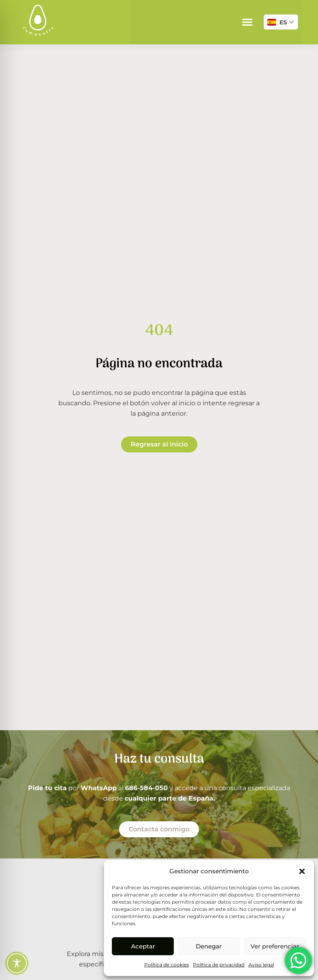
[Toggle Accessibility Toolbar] (17, 963)
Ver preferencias (275, 946)
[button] (302, 871)
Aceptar (143, 946)
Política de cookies (167, 965)
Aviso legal (261, 965)
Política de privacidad (219, 965)
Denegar (209, 946)
